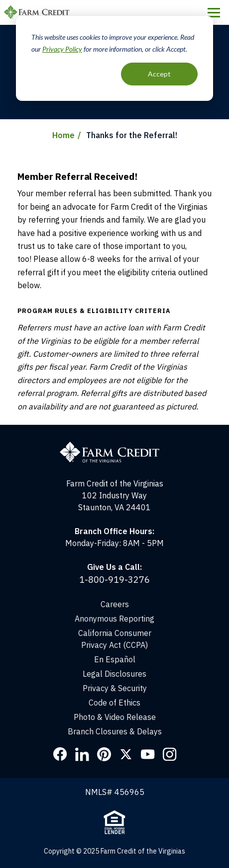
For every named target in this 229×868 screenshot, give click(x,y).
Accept (159, 74)
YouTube (148, 754)
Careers (115, 604)
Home (63, 135)
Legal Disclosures (114, 674)
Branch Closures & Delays (115, 731)
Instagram (170, 754)
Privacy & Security (115, 688)
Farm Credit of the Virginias (38, 12)
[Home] (114, 431)
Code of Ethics (114, 703)
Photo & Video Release (115, 717)
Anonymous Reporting (114, 619)
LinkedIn (82, 754)
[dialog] (114, 58)
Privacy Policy (62, 49)
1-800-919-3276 (114, 580)
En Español (115, 659)
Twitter (126, 754)
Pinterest (104, 754)
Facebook (60, 754)
